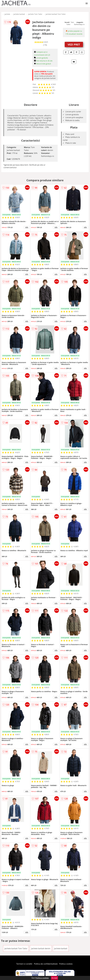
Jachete (7, 14)
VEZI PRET (74, 44)
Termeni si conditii (24, 964)
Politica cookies (66, 964)
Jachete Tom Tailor (35, 14)
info (27, 227)
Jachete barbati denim (41, 948)
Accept (54, 978)
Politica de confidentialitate (46, 964)
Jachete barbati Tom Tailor (56, 14)
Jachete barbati (19, 14)
